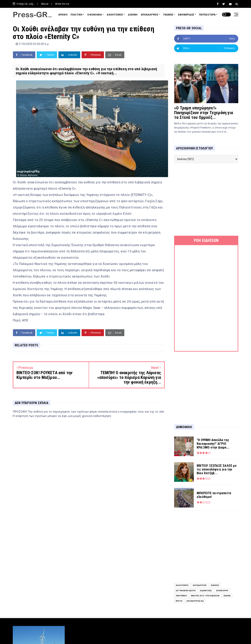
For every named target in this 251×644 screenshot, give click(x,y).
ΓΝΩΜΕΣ (168, 15)
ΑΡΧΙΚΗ (63, 15)
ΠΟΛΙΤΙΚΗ (77, 15)
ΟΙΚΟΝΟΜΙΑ (95, 15)
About (45, 4)
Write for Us (62, 4)
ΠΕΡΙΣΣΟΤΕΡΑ (207, 15)
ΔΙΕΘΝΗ (133, 15)
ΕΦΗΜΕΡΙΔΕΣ (186, 15)
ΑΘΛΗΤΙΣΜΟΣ (115, 15)
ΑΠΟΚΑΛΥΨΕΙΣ (150, 15)
